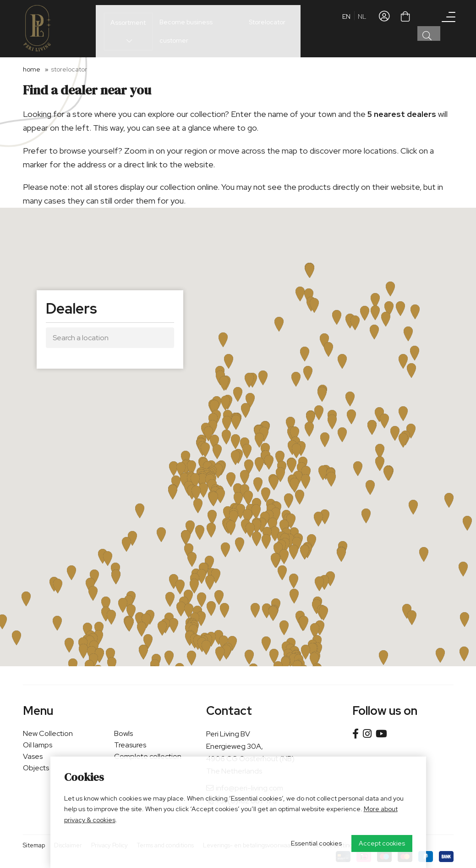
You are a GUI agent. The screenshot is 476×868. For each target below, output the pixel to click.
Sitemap (34, 845)
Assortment (121, 28)
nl (362, 30)
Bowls (123, 733)
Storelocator (263, 28)
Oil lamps (38, 745)
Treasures (130, 745)
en (346, 30)
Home (32, 69)
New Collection (48, 733)
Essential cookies (316, 843)
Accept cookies (382, 843)
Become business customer (194, 28)
